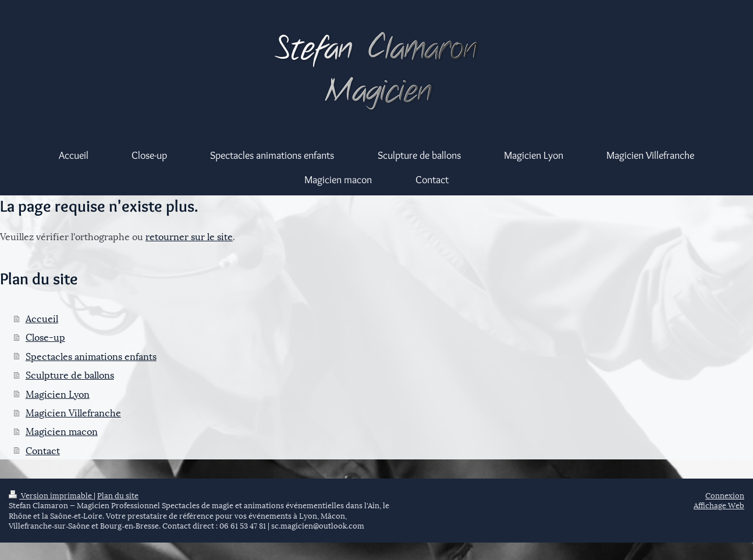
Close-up (45, 336)
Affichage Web (719, 505)
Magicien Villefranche (73, 412)
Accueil (42, 318)
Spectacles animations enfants (91, 356)
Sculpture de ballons (70, 374)
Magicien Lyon (58, 393)
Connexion (725, 495)
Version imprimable (51, 495)
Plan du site (118, 495)
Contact (43, 450)
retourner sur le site (189, 236)
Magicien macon (62, 431)
